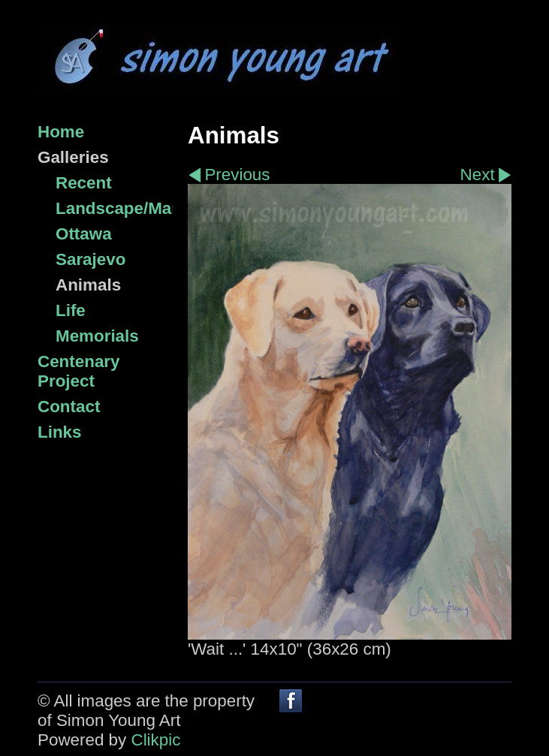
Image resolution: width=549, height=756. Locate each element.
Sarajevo (90, 259)
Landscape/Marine (114, 208)
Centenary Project (79, 371)
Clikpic (155, 740)
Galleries (73, 157)
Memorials (97, 336)
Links (59, 432)
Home (61, 132)
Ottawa (84, 234)
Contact (69, 407)
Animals (88, 285)
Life (71, 310)
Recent (84, 183)
